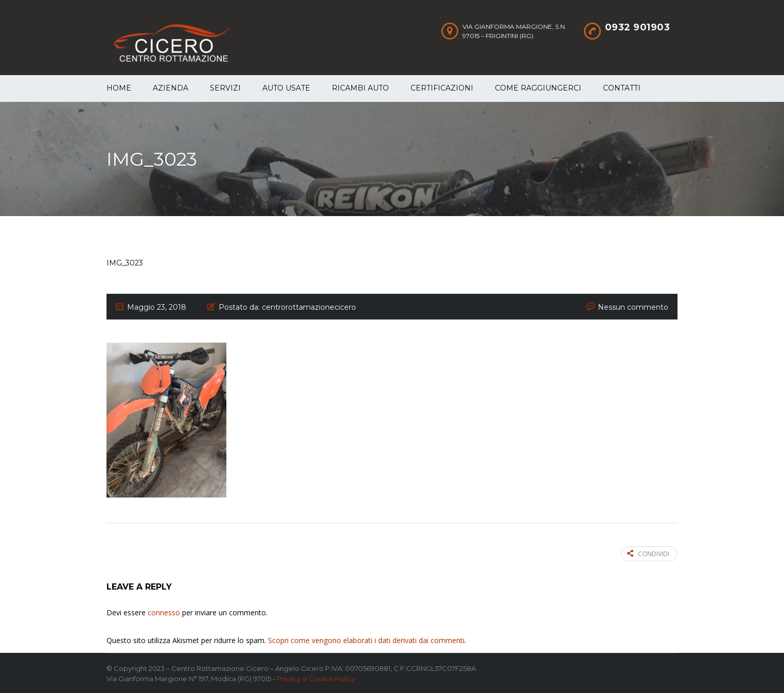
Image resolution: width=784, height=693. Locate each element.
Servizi (225, 88)
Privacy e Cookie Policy (316, 679)
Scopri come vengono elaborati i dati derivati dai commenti (366, 640)
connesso (164, 612)
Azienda (171, 88)
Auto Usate (286, 88)
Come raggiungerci (538, 88)
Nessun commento (633, 307)
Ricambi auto (360, 88)
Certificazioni (442, 88)
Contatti (622, 88)
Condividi (648, 554)
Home (119, 88)
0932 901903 (638, 27)
